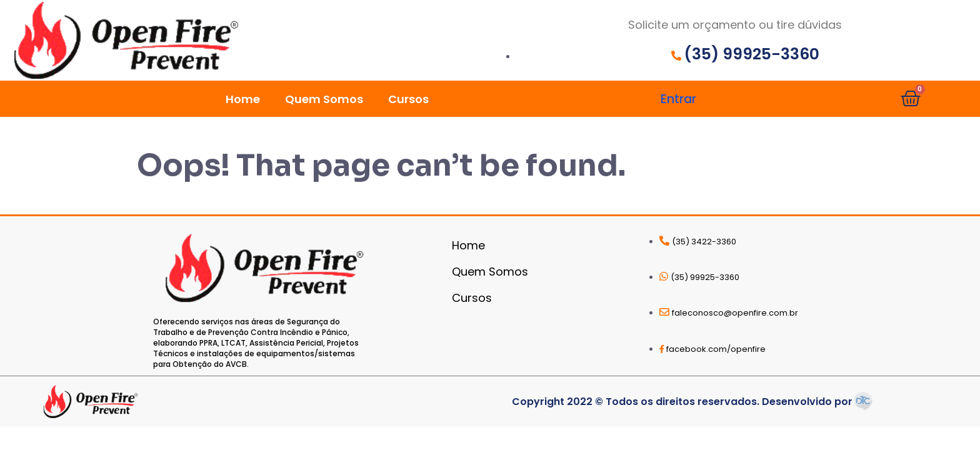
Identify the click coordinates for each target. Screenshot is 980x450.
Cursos (408, 99)
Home (243, 99)
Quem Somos (324, 99)
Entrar (678, 99)
